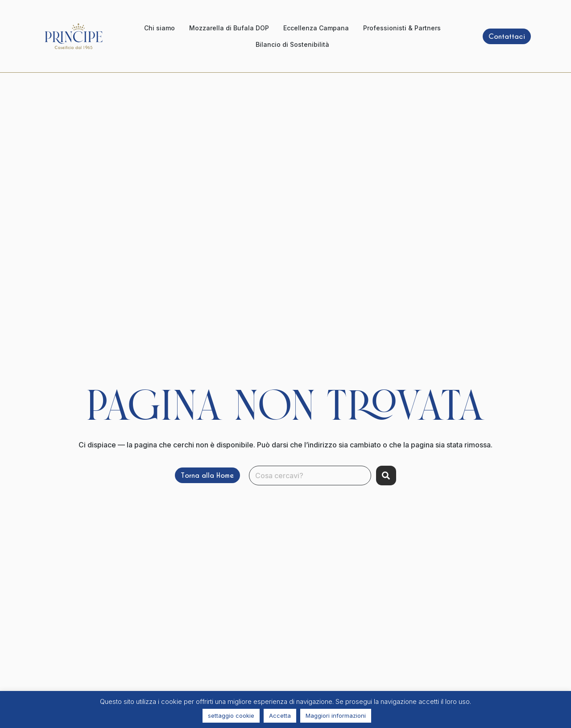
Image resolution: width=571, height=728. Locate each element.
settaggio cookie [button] (231, 716)
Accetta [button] (280, 716)
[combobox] (310, 476)
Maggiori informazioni (336, 716)
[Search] (386, 476)
